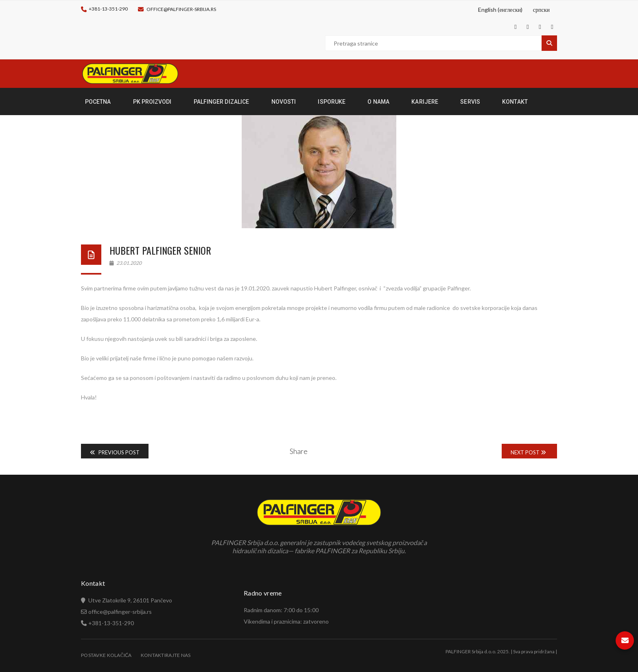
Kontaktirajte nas (166, 655)
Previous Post (115, 452)
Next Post (528, 452)
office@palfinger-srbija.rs (181, 9)
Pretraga (549, 43)
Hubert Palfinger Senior (160, 250)
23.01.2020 (126, 263)
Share (299, 451)
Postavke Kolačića (106, 655)
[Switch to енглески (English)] (499, 10)
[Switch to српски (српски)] (540, 10)
